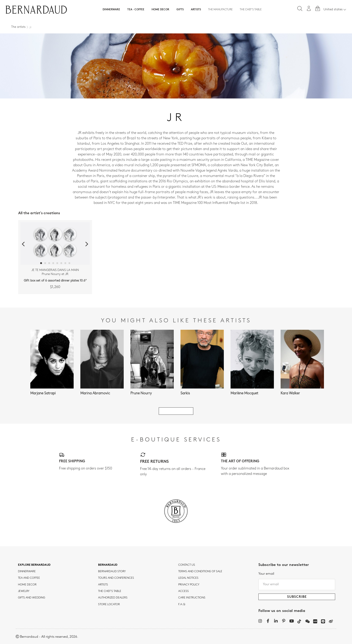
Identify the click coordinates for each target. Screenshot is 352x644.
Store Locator (109, 605)
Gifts (180, 10)
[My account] (309, 8)
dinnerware (27, 572)
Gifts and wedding (32, 598)
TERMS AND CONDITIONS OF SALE (200, 572)
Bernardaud (108, 565)
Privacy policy (189, 585)
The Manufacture (220, 10)
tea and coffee (29, 578)
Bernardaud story (112, 572)
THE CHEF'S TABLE (110, 591)
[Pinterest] (284, 621)
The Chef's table (251, 10)
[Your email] (297, 585)
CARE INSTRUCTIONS (192, 598)
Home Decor (160, 10)
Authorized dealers (113, 598)
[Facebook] (268, 621)
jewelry (24, 591)
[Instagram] (260, 621)
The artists (18, 27)
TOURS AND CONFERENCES (116, 578)
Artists (196, 10)
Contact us (187, 565)
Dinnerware (111, 10)
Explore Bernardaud (34, 565)
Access (184, 591)
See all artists (176, 411)
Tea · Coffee (136, 10)
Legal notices (188, 578)
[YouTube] (291, 621)
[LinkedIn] (276, 621)
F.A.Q (182, 605)
